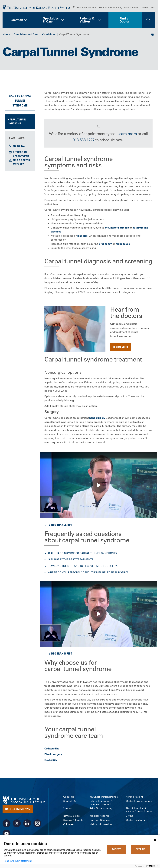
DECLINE (140, 849)
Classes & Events (73, 821)
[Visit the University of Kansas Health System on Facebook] (7, 824)
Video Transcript (58, 525)
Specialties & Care (51, 21)
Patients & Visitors (87, 21)
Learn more (127, 134)
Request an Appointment (21, 155)
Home (6, 35)
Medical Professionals (139, 802)
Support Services (100, 821)
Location (17, 21)
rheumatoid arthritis (117, 228)
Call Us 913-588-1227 (18, 810)
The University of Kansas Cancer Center (139, 811)
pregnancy (105, 244)
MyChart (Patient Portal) (110, 8)
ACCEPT (116, 849)
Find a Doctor (124, 21)
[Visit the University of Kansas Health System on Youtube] (7, 834)
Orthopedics (52, 749)
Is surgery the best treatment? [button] (70, 560)
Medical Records (100, 816)
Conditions (49, 35)
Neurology (51, 761)
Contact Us (69, 802)
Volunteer (69, 825)
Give (153, 8)
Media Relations (135, 821)
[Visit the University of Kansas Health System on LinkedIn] (27, 824)
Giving (129, 816)
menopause (123, 244)
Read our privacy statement (18, 861)
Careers (145, 8)
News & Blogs (71, 816)
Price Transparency (101, 809)
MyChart (18, 165)
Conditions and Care (26, 35)
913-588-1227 (17, 146)
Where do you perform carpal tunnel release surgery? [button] (88, 573)
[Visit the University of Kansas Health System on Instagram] (37, 824)
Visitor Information (101, 825)
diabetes (82, 236)
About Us (69, 797)
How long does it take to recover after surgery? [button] (83, 567)
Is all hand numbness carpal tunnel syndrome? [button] (82, 554)
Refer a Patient (131, 8)
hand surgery (97, 418)
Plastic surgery (53, 755)
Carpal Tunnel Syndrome (17, 122)
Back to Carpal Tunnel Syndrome (20, 101)
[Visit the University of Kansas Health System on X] (17, 824)
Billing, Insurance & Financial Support (101, 803)
